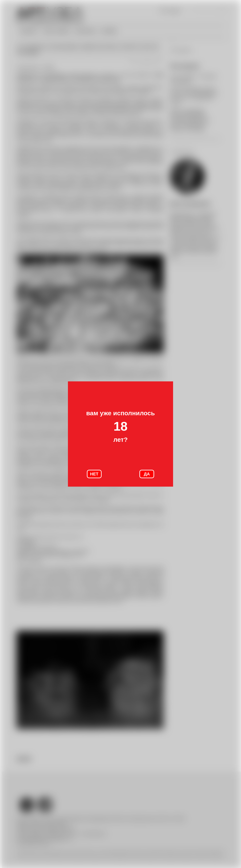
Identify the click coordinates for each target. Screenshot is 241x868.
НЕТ (94, 474)
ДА (147, 474)
